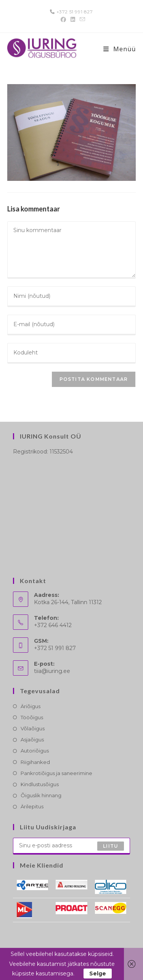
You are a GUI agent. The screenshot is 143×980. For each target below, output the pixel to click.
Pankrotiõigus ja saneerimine (56, 773)
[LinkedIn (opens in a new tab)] (73, 20)
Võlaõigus (33, 728)
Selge (98, 973)
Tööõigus (32, 717)
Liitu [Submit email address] (111, 846)
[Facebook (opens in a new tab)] (63, 20)
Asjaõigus (32, 739)
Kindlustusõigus (40, 784)
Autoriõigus (35, 751)
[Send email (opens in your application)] (81, 20)
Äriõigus (31, 706)
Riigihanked (35, 762)
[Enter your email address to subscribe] (72, 846)
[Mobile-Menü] (120, 49)
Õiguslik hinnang (41, 795)
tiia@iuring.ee (52, 671)
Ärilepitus (32, 806)
